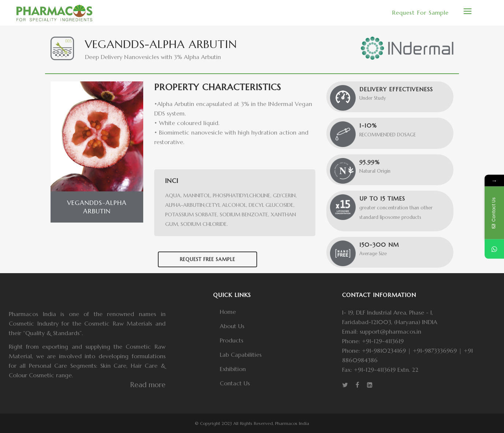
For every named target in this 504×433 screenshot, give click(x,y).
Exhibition (233, 369)
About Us (232, 326)
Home (228, 312)
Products (231, 340)
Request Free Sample (207, 259)
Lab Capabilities (241, 355)
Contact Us (235, 383)
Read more (148, 385)
